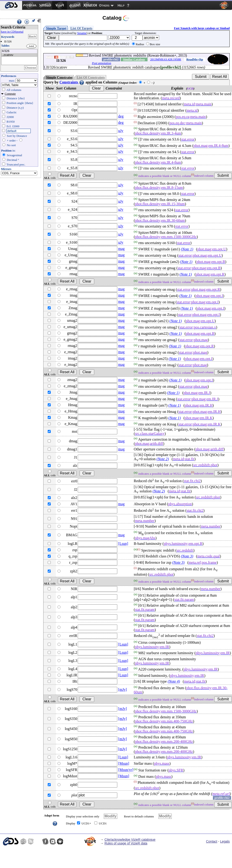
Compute (10, 94)
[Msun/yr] (126, 770)
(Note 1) (187, 249)
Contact (212, 841)
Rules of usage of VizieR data (126, 843)
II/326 (19, 51)
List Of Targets (81, 28)
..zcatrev (19, 55)
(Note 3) (187, 556)
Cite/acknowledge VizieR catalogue (130, 840)
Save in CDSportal (12, 32)
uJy (121, 131)
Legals (225, 841)
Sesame (82, 33)
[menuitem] (11, 5)
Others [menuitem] (104, 5)
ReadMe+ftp (195, 59)
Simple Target (56, 28)
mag (121, 249)
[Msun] (124, 763)
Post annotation (102, 63)
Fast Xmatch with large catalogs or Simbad (202, 28)
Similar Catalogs (134, 59)
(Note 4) (174, 681)
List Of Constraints (91, 77)
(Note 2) (163, 459)
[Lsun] (123, 544)
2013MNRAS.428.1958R (166, 59)
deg (121, 116)
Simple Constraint (59, 77)
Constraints (72, 82)
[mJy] (123, 690)
